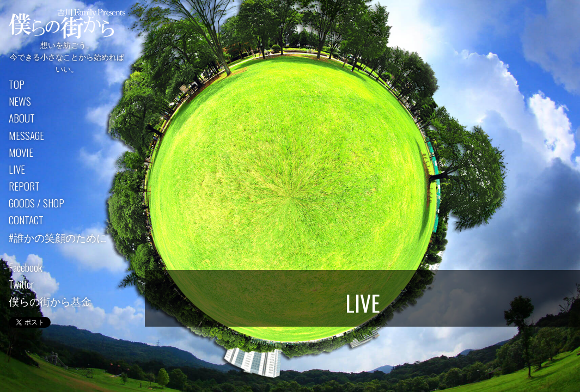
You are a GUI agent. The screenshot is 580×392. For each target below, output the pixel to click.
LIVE (17, 170)
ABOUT (22, 119)
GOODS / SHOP (36, 204)
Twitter (21, 284)
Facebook (25, 268)
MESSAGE (26, 136)
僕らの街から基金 (50, 302)
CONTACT (26, 221)
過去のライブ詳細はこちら (363, 247)
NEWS (20, 102)
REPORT (24, 187)
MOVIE (21, 153)
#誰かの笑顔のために (58, 238)
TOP (17, 85)
